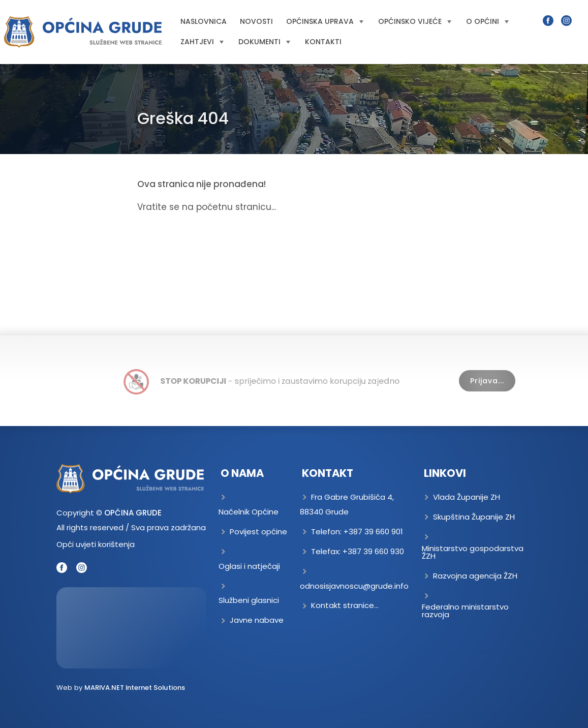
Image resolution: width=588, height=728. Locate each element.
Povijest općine (258, 532)
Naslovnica (204, 21)
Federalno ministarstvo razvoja (465, 611)
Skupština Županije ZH (474, 517)
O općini (487, 21)
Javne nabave (257, 620)
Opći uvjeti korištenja (96, 544)
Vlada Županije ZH (467, 497)
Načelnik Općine (249, 512)
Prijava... (487, 381)
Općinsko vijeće (415, 21)
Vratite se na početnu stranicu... (207, 207)
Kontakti (323, 42)
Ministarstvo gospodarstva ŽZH (473, 552)
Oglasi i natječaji (249, 566)
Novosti (256, 21)
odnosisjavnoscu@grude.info (354, 586)
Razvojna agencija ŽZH (475, 576)
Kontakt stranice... (345, 605)
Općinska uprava (325, 21)
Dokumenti (264, 42)
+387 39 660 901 (373, 532)
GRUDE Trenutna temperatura (132, 628)
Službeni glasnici (249, 600)
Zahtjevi (202, 42)
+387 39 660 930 (373, 551)
